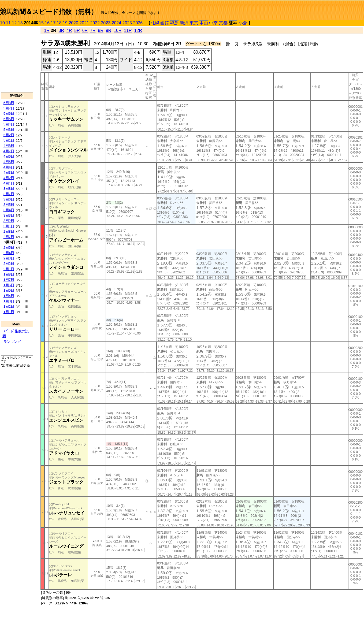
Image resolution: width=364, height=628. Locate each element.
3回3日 (9, 215)
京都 (223, 23)
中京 (213, 23)
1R (47, 30)
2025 (127, 23)
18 (59, 23)
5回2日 (9, 135)
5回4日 (9, 124)
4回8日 (9, 146)
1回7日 (9, 280)
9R (109, 30)
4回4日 (9, 167)
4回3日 (9, 172)
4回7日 (9, 151)
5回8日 (9, 103)
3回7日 (9, 194)
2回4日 (9, 253)
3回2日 (9, 221)
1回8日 (9, 274)
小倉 (243, 23)
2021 (84, 23)
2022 (95, 23)
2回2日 (9, 264)
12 (14, 23)
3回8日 (9, 189)
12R (138, 30)
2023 (106, 23)
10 (2, 23)
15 (41, 23)
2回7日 (9, 237)
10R (118, 30)
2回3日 (9, 258)
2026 (138, 23)
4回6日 (9, 156)
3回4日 (9, 210)
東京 (194, 23)
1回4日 (9, 296)
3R (61, 30)
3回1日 (9, 226)
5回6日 (9, 114)
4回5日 (9, 162)
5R (77, 30)
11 (8, 23)
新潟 (184, 23)
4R (69, 30)
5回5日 (9, 119)
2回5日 (9, 248)
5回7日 (9, 108)
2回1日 (9, 269)
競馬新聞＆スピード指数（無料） (49, 12)
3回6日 (9, 199)
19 (65, 23)
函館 (165, 23)
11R (128, 30)
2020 (73, 23)
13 (20, 23)
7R (93, 30)
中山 (204, 23)
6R (85, 30)
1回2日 (9, 306)
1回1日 (9, 312)
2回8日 (9, 231)
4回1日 (9, 183)
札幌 (155, 23)
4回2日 (9, 178)
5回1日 (9, 140)
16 (47, 23)
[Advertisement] (17, 59)
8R (101, 30)
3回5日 (9, 205)
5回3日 (9, 130)
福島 (174, 23)
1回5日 (9, 290)
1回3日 (9, 301)
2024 (116, 23)
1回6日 (9, 285)
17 (53, 23)
